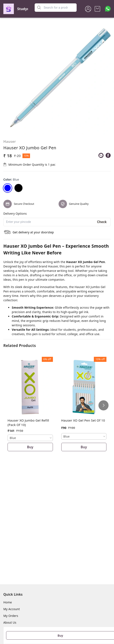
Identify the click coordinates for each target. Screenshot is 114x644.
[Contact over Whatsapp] (108, 9)
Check (102, 222)
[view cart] (97, 9)
